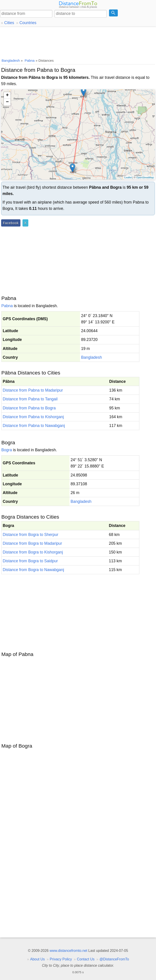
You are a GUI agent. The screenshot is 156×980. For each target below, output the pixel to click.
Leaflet (128, 177)
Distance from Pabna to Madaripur (33, 390)
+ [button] (7, 95)
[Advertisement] (78, 42)
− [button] (7, 102)
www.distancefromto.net (68, 951)
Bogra (7, 450)
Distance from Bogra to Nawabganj (33, 570)
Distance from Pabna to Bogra (29, 408)
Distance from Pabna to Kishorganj (33, 417)
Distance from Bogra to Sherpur (30, 535)
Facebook (11, 223)
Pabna (7, 306)
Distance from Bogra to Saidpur (30, 561)
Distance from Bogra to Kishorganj (33, 552)
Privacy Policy (61, 959)
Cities (9, 23)
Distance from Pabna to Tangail (30, 399)
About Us (37, 959)
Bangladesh (92, 357)
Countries (28, 23)
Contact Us (86, 959)
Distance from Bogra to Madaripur (32, 543)
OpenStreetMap (145, 177)
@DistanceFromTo (114, 959)
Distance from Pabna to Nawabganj (34, 426)
